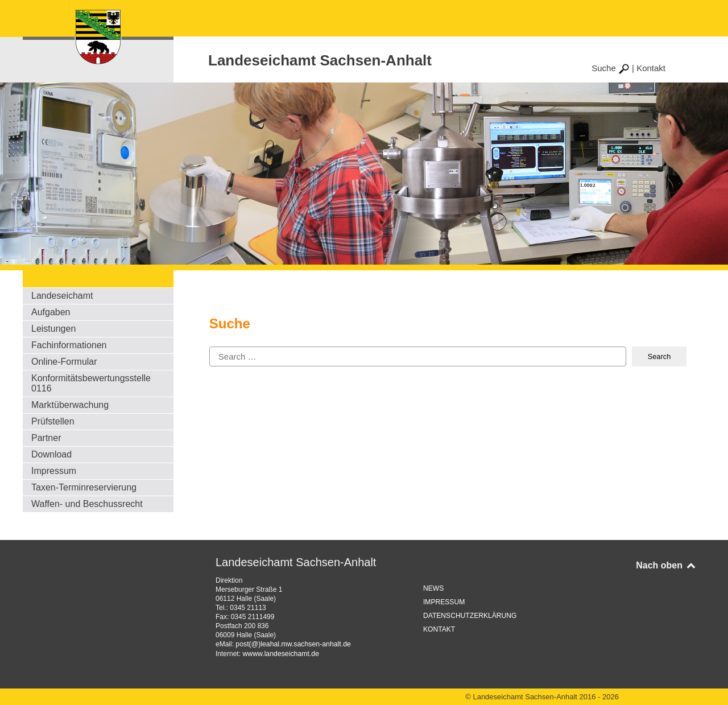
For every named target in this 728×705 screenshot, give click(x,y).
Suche (611, 68)
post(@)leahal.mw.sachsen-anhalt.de (292, 644)
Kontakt (651, 68)
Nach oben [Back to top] (666, 565)
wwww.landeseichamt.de (280, 653)
